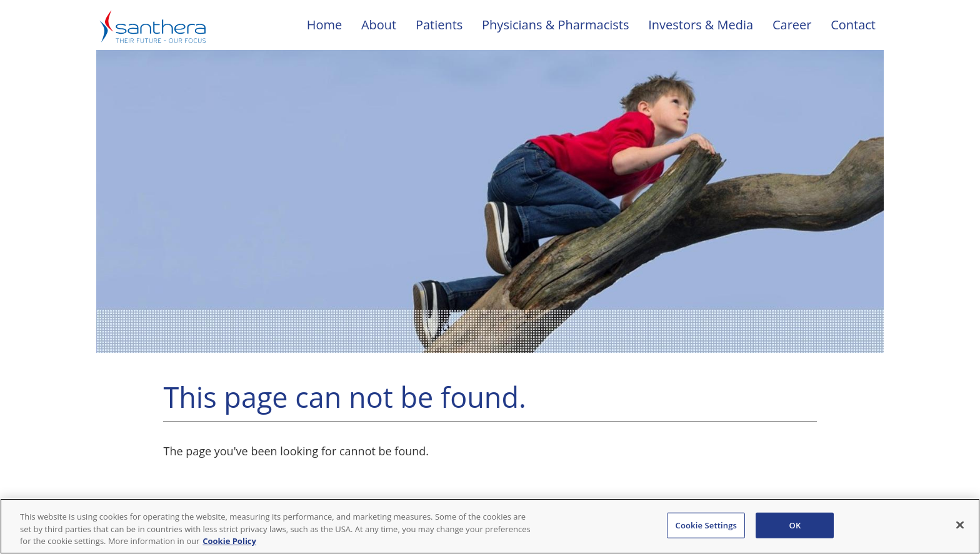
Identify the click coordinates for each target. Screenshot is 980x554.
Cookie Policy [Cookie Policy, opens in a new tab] (229, 541)
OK (795, 525)
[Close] (960, 525)
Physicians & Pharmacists (555, 25)
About (379, 25)
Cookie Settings (706, 525)
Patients (439, 25)
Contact (853, 25)
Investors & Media (701, 25)
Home (325, 25)
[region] (490, 526)
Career (792, 25)
